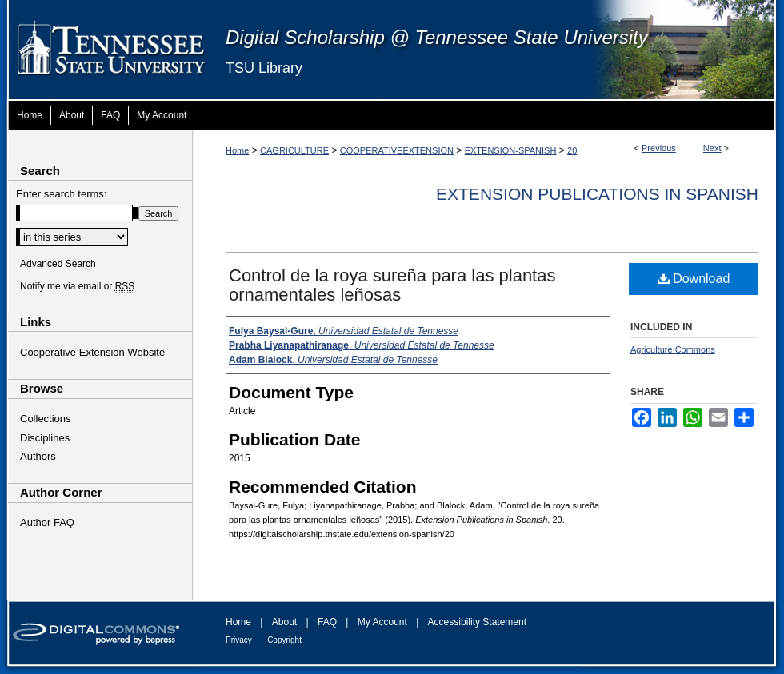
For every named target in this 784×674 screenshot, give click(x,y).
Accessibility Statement (477, 622)
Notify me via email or (77, 286)
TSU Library (264, 68)
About (284, 622)
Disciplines (45, 438)
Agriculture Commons (673, 349)
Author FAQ (47, 522)
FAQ (327, 622)
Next (712, 148)
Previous (659, 148)
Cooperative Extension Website (92, 352)
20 (572, 150)
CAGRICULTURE (294, 150)
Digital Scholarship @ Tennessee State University (437, 37)
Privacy (239, 640)
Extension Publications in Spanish (597, 194)
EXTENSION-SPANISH (511, 150)
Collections (46, 419)
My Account (382, 622)
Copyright (284, 640)
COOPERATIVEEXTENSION (397, 150)
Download (694, 279)
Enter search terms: (61, 194)
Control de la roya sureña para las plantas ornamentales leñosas (392, 285)
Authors (38, 456)
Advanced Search (58, 264)
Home (237, 150)
